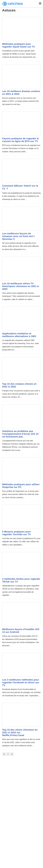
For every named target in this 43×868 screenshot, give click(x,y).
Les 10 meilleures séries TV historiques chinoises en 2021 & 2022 (21, 286)
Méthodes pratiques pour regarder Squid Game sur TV (19, 45)
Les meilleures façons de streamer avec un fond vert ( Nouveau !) (18, 236)
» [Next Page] (12, 754)
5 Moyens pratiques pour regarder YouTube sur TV (16, 533)
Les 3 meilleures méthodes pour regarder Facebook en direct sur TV (21, 682)
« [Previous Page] (4, 754)
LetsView (12, 4)
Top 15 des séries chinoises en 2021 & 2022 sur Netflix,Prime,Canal (20, 732)
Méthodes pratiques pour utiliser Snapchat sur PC (21, 486)
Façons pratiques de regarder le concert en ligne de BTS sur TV (20, 140)
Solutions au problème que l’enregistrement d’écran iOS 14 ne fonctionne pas (20, 434)
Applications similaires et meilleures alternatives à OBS (19, 335)
